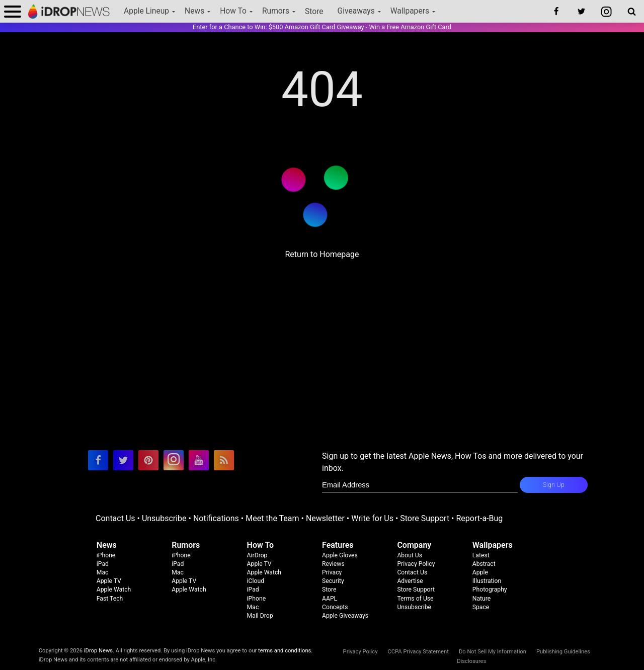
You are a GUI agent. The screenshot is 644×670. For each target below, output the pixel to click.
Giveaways (356, 11)
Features (338, 545)
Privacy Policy (416, 564)
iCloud (256, 581)
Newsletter (325, 518)
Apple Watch (114, 590)
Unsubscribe (164, 518)
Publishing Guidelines (563, 652)
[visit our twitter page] (123, 460)
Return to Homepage (322, 254)
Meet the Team (272, 518)
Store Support (425, 518)
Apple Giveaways (345, 616)
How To (233, 11)
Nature (482, 599)
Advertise (410, 581)
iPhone (106, 555)
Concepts (335, 607)
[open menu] (13, 11)
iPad (103, 564)
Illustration (487, 581)
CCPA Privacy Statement (418, 652)
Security (333, 581)
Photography (490, 590)
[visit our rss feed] (224, 460)
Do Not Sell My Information (493, 652)
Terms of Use (415, 599)
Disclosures (471, 661)
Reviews (333, 564)
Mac (103, 572)
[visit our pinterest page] (148, 460)
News (194, 11)
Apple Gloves (340, 555)
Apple (480, 572)
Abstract (484, 564)
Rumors (276, 11)
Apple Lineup (146, 11)
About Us (410, 555)
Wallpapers (410, 11)
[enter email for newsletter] (420, 485)
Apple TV (109, 581)
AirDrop (257, 555)
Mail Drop (260, 616)
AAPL (330, 599)
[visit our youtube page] (199, 460)
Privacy (332, 572)
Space (481, 607)
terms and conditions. (285, 651)
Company (414, 545)
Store (314, 12)
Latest (481, 555)
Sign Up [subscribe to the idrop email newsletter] (554, 485)
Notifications (216, 518)
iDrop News (98, 651)
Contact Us (115, 518)
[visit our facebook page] (98, 460)
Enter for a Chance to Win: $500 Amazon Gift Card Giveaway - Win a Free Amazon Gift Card (322, 27)
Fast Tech (110, 599)
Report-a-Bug (479, 518)
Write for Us (372, 518)
